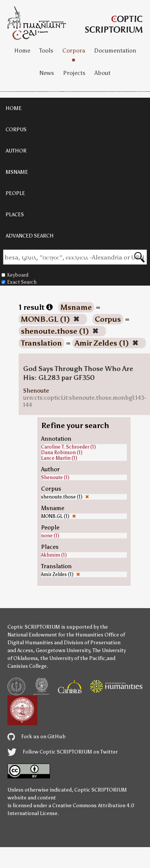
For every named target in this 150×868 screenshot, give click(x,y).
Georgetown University (63, 650)
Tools (46, 51)
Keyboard (15, 275)
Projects (74, 73)
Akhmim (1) (54, 555)
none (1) (50, 536)
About (102, 73)
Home (22, 51)
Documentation (115, 51)
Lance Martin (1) (59, 458)
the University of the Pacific (73, 658)
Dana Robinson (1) (62, 452)
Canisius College (27, 666)
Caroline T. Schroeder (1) (68, 447)
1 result (36, 307)
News (47, 73)
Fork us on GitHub (37, 737)
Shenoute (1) (55, 477)
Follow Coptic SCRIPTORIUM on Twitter (63, 752)
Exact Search (19, 282)
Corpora (74, 51)
